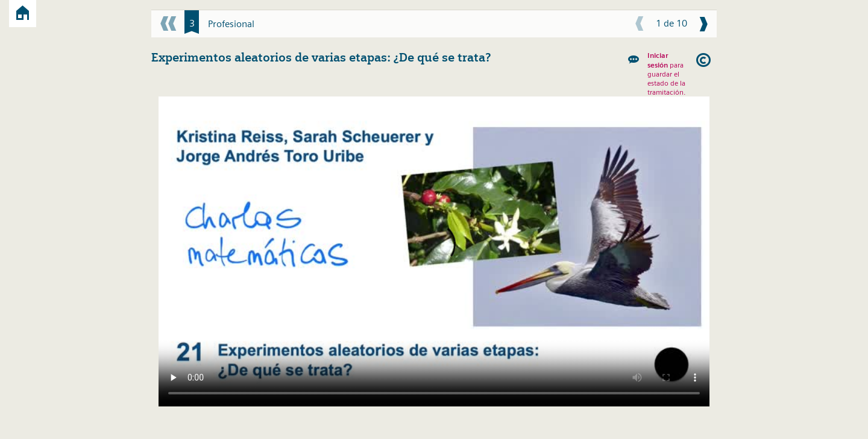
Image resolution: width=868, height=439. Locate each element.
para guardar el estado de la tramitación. (666, 74)
